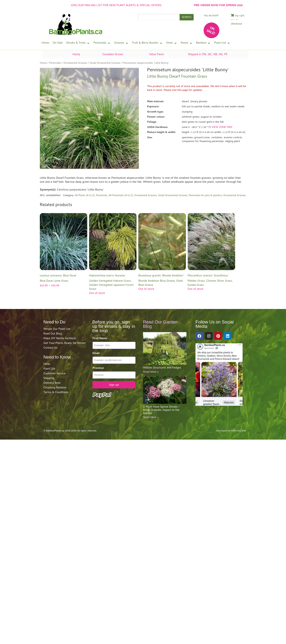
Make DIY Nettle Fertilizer (60, 339)
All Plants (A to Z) (85, 196)
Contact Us (50, 348)
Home (43, 63)
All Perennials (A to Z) (121, 196)
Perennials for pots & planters (205, 196)
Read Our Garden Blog (160, 324)
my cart (238, 16)
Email (96, 354)
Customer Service (54, 374)
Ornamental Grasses (75, 63)
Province (98, 368)
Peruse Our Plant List (57, 329)
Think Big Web (239, 431)
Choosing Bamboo (55, 388)
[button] (78, 43)
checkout (236, 24)
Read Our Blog (53, 334)
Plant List (49, 369)
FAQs (47, 364)
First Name (100, 339)
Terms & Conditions (56, 393)
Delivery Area (52, 383)
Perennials (55, 63)
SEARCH (187, 17)
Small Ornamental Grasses (105, 63)
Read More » (151, 372)
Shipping (49, 378)
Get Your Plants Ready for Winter (65, 343)
